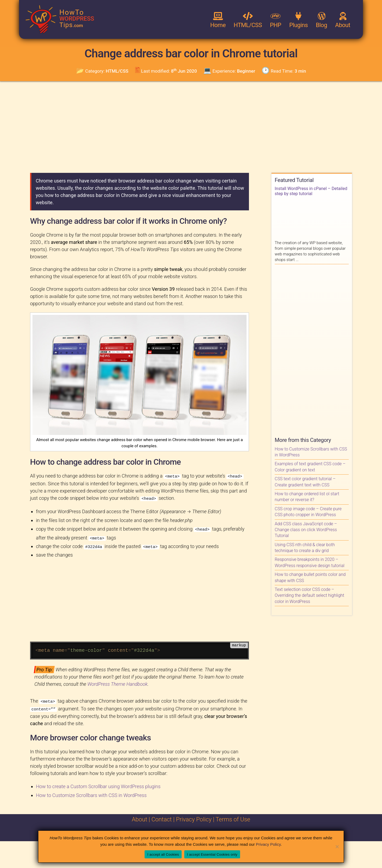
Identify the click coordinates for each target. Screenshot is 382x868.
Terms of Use (233, 818)
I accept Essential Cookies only (212, 854)
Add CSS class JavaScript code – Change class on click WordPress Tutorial (306, 530)
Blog (321, 20)
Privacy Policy (194, 818)
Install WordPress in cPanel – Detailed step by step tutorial (311, 191)
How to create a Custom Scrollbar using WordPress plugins (98, 785)
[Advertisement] (191, 127)
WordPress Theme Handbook (117, 683)
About (139, 818)
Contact (161, 818)
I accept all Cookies (163, 854)
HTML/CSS (117, 71)
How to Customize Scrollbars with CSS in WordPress (91, 794)
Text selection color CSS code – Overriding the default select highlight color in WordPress (309, 595)
